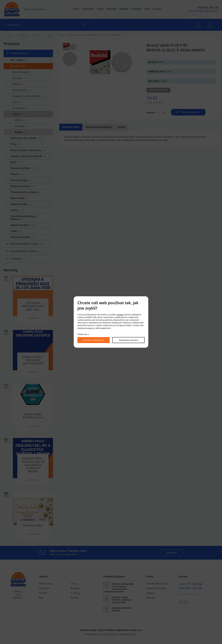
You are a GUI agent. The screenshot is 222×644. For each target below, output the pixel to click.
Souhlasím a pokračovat (94, 340)
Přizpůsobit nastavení (129, 340)
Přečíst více (82, 334)
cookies (120, 315)
